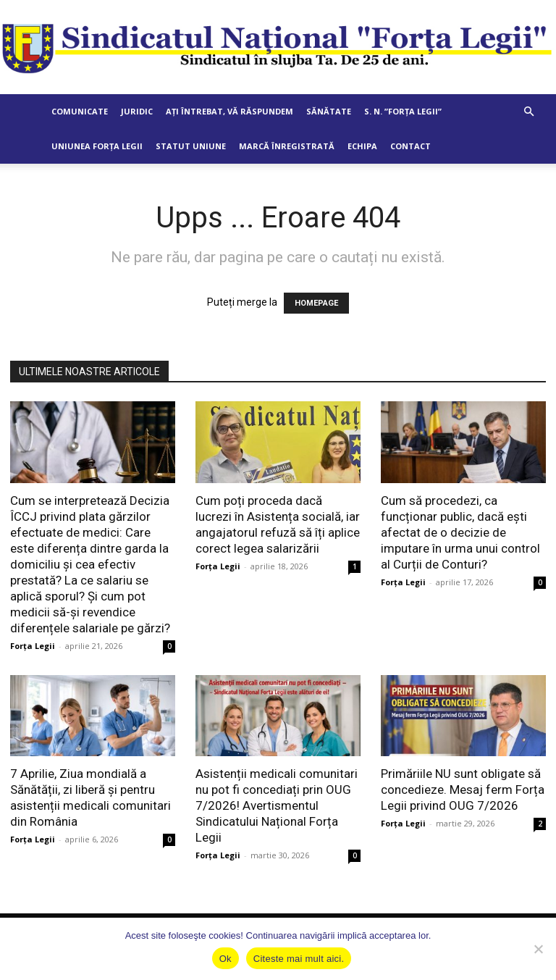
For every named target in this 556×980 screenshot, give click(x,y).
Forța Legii (33, 646)
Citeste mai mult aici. (299, 959)
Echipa (362, 146)
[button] (528, 112)
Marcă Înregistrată (287, 146)
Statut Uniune (191, 146)
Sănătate (329, 111)
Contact (410, 146)
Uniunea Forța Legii (97, 146)
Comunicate (80, 111)
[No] (538, 949)
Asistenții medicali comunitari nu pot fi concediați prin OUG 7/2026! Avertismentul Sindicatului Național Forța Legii (277, 805)
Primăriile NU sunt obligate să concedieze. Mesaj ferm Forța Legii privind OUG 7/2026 (463, 790)
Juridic (137, 111)
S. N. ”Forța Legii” (403, 111)
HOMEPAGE (316, 303)
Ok (226, 959)
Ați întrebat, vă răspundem (229, 111)
